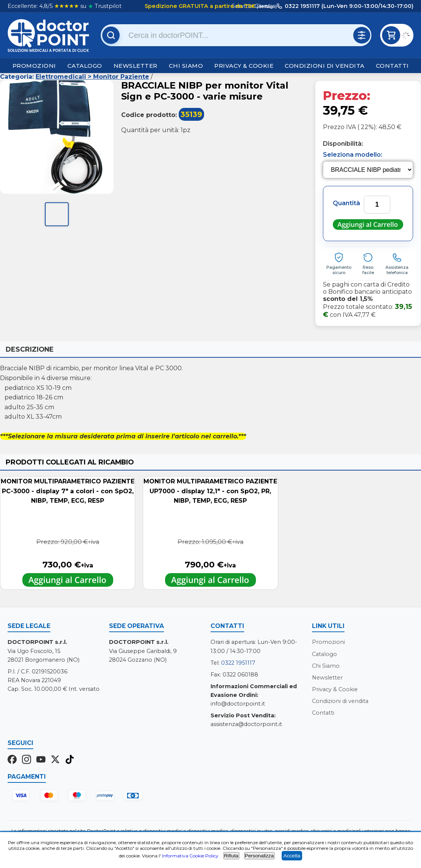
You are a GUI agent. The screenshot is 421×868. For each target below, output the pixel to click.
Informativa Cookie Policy (190, 856)
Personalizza (259, 856)
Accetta (292, 856)
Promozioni (34, 66)
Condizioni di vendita (325, 66)
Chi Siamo (186, 66)
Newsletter (136, 66)
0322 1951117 (238, 663)
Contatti (392, 66)
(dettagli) (266, 6)
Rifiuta (231, 856)
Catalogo (85, 66)
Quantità (346, 203)
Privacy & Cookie (244, 66)
